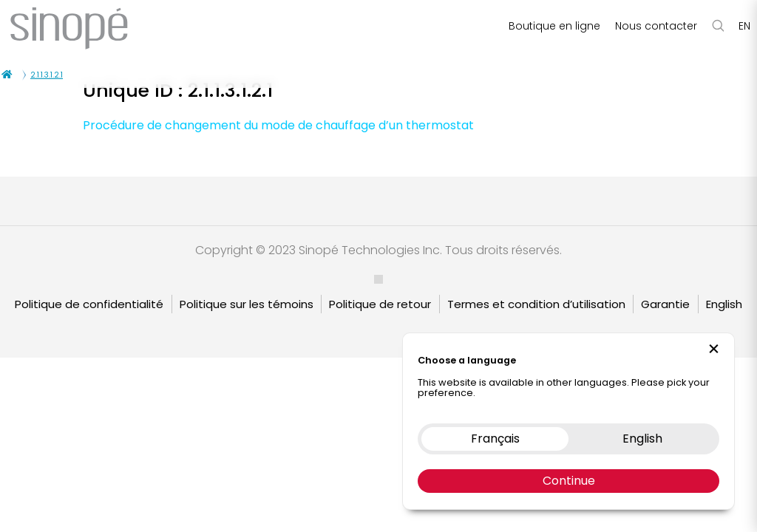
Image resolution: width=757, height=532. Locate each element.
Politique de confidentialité (89, 304)
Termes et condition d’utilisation (536, 304)
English (724, 304)
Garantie (665, 304)
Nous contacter (656, 26)
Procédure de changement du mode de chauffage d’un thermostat (278, 125)
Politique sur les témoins (247, 304)
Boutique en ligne (554, 26)
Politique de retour (380, 304)
